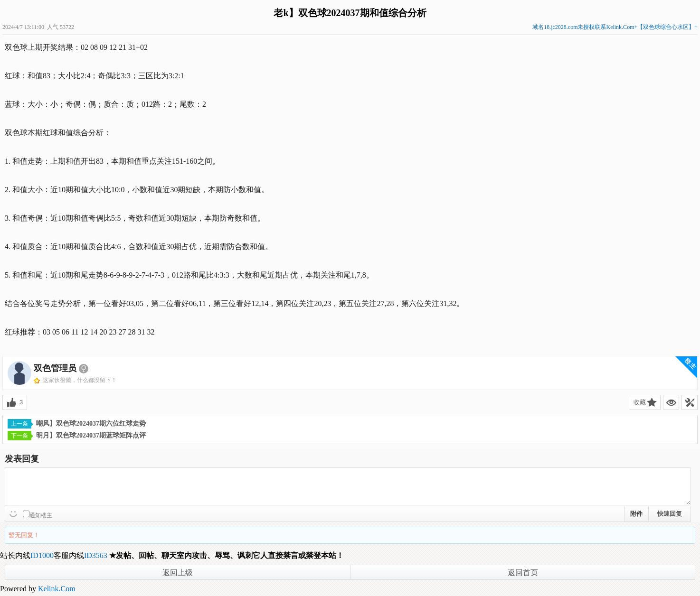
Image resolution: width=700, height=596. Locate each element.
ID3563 (96, 555)
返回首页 (523, 573)
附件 (636, 514)
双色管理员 (55, 368)
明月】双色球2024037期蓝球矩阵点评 (77, 436)
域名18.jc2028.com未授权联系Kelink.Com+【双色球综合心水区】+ (615, 27)
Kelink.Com (57, 589)
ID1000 (42, 555)
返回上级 (178, 573)
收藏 (640, 402)
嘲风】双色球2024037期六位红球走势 (77, 424)
